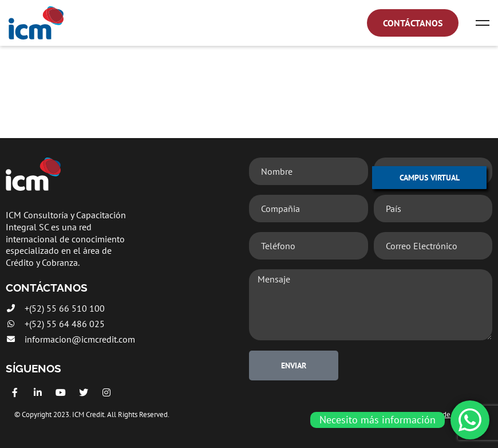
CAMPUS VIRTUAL (430, 178)
